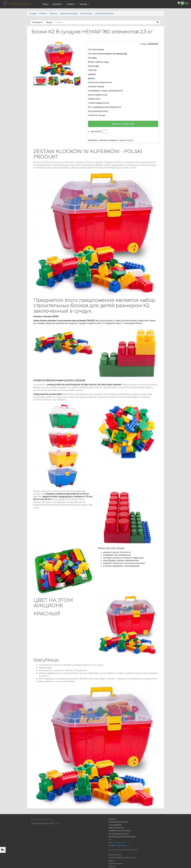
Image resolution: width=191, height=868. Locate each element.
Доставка (58, 4)
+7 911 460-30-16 (119, 843)
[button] (78, 44)
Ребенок (43, 13)
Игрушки (53, 13)
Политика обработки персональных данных (122, 859)
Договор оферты (115, 855)
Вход (46, 4)
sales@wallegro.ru (122, 845)
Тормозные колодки (69, 13)
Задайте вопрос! (126, 140)
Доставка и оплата (116, 864)
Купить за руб (123, 124)
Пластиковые (86, 13)
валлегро (20, 3)
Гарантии (112, 866)
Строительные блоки (104, 13)
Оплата (71, 4)
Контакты (113, 819)
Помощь (84, 4)
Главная (33, 13)
